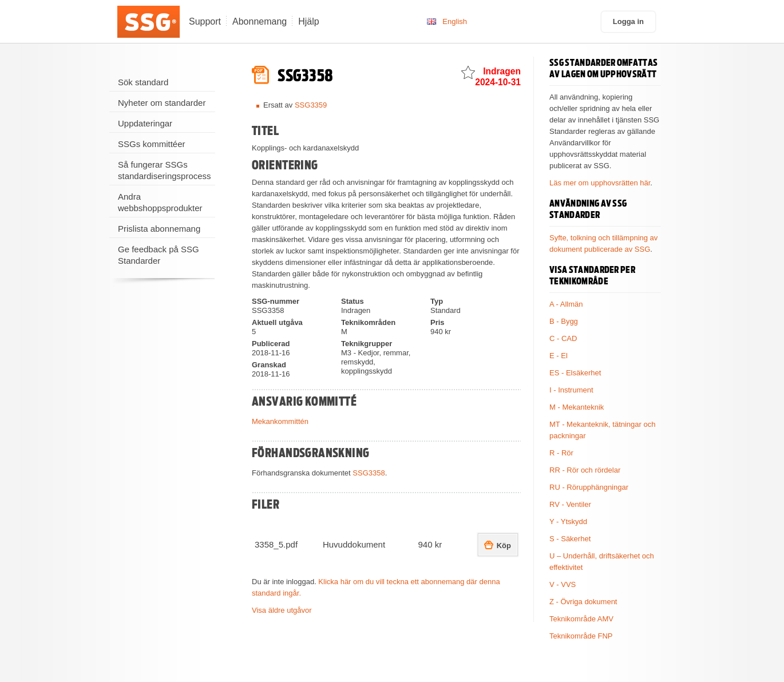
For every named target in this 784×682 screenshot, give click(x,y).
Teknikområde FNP (581, 636)
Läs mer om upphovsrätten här (600, 183)
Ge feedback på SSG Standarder (159, 255)
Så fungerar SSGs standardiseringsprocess (165, 170)
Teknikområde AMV (581, 619)
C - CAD (563, 338)
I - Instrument (571, 390)
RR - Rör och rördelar (585, 470)
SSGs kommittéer (152, 144)
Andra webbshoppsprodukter (160, 202)
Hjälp (308, 21)
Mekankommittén (280, 421)
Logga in (628, 21)
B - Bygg (564, 321)
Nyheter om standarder (162, 103)
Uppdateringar (145, 123)
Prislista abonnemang (159, 229)
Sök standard (143, 82)
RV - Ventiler (570, 504)
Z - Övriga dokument (583, 602)
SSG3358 (369, 473)
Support (205, 21)
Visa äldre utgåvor (282, 610)
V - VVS (563, 584)
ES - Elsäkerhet (575, 373)
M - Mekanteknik (577, 407)
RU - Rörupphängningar (589, 487)
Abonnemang (260, 21)
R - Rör (561, 453)
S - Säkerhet (570, 539)
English (455, 21)
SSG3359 (311, 105)
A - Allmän (566, 304)
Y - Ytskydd (568, 522)
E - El (559, 356)
